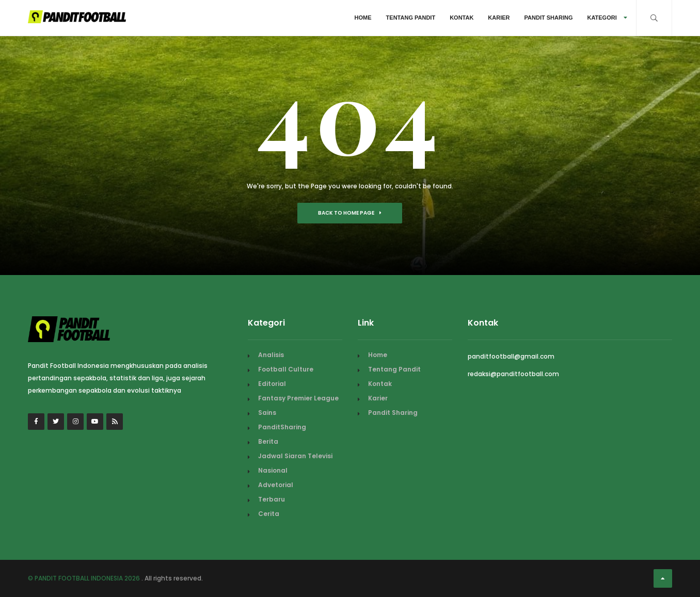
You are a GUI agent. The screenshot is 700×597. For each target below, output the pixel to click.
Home (363, 18)
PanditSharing (282, 427)
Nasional (273, 470)
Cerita (269, 514)
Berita (268, 441)
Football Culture (286, 369)
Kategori (607, 18)
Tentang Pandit (411, 18)
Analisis (271, 355)
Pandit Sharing (549, 18)
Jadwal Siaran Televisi (295, 456)
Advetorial (276, 485)
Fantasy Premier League (298, 398)
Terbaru (272, 499)
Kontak (462, 18)
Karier (499, 18)
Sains (267, 413)
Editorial (272, 384)
